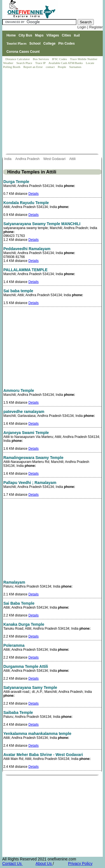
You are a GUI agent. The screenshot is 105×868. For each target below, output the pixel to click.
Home (11, 35)
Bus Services (41, 59)
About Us (44, 864)
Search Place (25, 63)
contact (51, 67)
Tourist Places (17, 44)
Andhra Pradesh (28, 159)
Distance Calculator (17, 59)
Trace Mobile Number (84, 59)
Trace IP (41, 63)
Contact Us (12, 864)
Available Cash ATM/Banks (66, 63)
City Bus (25, 35)
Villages (53, 35)
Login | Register (90, 27)
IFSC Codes (60, 59)
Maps (39, 35)
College (49, 44)
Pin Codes (66, 44)
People (62, 67)
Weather (9, 63)
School (35, 44)
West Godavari (55, 159)
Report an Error (33, 67)
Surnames (75, 67)
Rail (77, 35)
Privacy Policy (80, 864)
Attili (73, 159)
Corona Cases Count (23, 52)
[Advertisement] (53, 112)
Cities (66, 35)
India (8, 159)
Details (33, 194)
